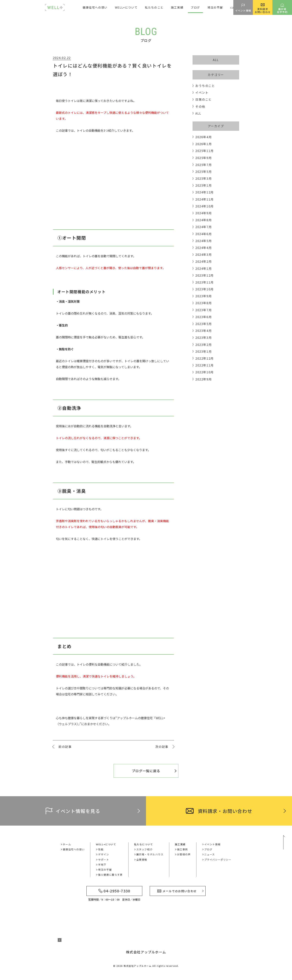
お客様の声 (184, 854)
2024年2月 (204, 261)
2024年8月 (204, 220)
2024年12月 (205, 192)
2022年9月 (204, 379)
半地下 (102, 865)
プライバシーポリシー (218, 860)
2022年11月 (205, 365)
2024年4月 (204, 248)
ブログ (195, 7)
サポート (104, 860)
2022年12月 (205, 358)
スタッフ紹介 (145, 849)
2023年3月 (204, 337)
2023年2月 (204, 345)
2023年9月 (204, 296)
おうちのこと (205, 86)
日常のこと (204, 99)
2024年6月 (204, 234)
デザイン (104, 854)
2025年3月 (204, 178)
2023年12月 (205, 275)
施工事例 (182, 849)
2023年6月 (204, 317)
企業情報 (142, 860)
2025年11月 (205, 151)
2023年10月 (205, 289)
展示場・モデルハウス (150, 854)
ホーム (67, 844)
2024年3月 (204, 254)
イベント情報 (212, 844)
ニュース (210, 854)
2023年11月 (205, 282)
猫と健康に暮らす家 (110, 875)
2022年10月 (205, 372)
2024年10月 (205, 206)
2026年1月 (204, 144)
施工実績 (180, 844)
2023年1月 (204, 351)
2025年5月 (204, 172)
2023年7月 (204, 310)
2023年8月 (204, 303)
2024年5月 (204, 241)
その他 (200, 106)
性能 (101, 849)
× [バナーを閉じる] (60, 940)
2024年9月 (204, 213)
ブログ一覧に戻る (146, 771)
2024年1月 (204, 268)
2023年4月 (204, 331)
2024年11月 (205, 199)
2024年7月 (204, 227)
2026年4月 (204, 137)
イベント (202, 92)
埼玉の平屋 (215, 7)
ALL (216, 60)
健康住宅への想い (95, 7)
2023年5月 (204, 324)
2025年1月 (204, 185)
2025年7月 (204, 165)
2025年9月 (204, 158)
